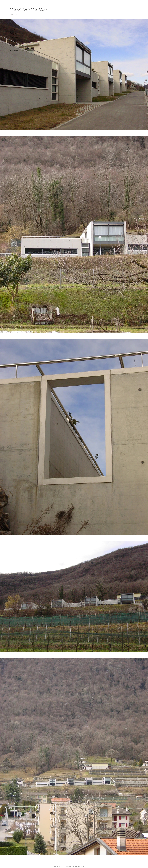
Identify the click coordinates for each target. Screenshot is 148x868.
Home (13, 29)
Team (12, 42)
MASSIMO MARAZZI (29, 10)
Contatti (14, 50)
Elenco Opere (17, 46)
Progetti (14, 33)
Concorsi (14, 37)
